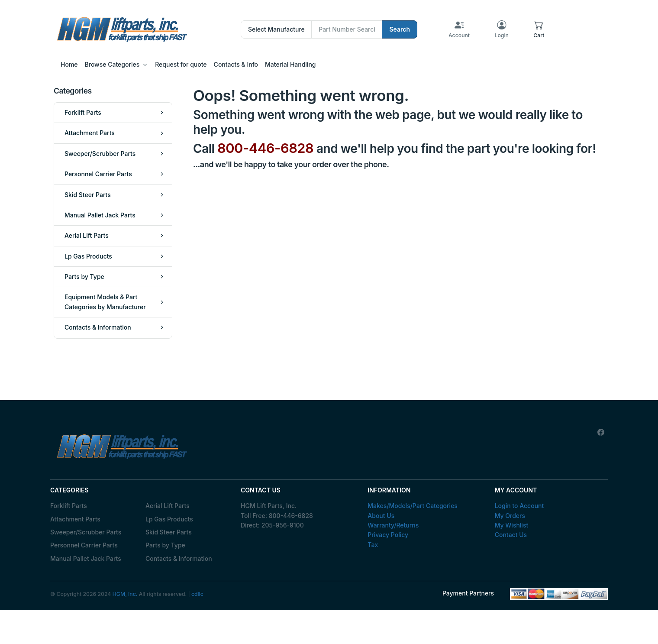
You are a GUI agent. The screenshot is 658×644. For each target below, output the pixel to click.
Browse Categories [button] (112, 64)
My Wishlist (512, 525)
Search (400, 29)
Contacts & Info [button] (236, 64)
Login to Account (519, 506)
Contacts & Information (179, 558)
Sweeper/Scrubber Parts (86, 532)
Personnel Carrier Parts (84, 545)
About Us (381, 516)
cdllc (197, 594)
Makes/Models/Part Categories (413, 506)
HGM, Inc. (125, 594)
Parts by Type (165, 545)
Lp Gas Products (169, 519)
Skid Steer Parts (169, 532)
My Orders (510, 516)
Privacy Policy (388, 535)
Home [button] (69, 64)
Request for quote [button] (181, 64)
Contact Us (511, 535)
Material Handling (290, 64)
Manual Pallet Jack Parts (86, 558)
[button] (539, 29)
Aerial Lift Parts (168, 506)
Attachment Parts (75, 519)
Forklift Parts (69, 506)
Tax (373, 545)
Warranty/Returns (393, 525)
